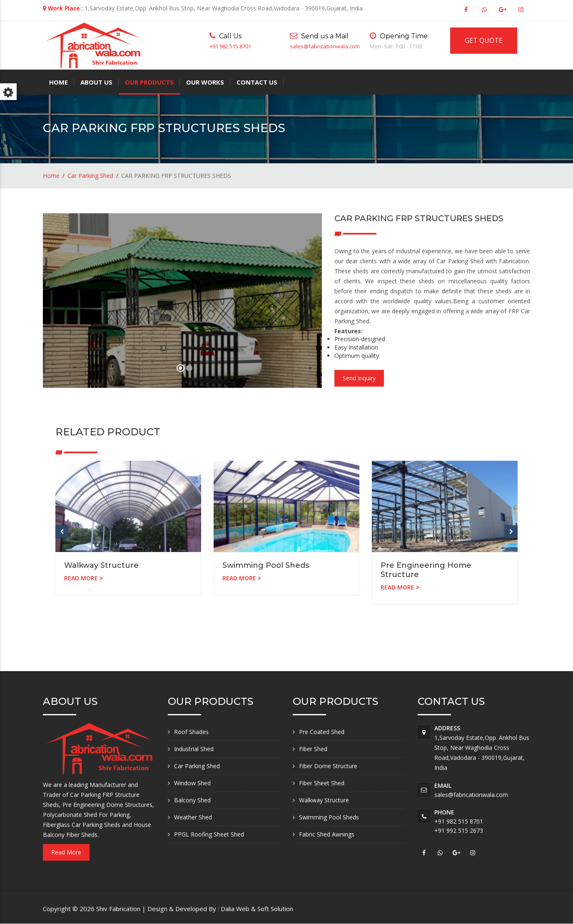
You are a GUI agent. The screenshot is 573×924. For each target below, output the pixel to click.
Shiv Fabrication (119, 909)
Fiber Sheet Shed (322, 783)
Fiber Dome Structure (328, 766)
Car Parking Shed (90, 176)
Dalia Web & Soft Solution (257, 909)
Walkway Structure (101, 565)
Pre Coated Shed (322, 732)
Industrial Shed (194, 749)
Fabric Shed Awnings (327, 834)
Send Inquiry (359, 378)
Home (59, 82)
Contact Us (257, 82)
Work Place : (65, 8)
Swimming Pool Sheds (266, 565)
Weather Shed (193, 817)
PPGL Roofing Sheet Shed (209, 834)
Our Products (149, 82)
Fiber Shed (313, 749)
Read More (66, 852)
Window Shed (192, 783)
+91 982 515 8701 (230, 46)
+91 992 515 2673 (459, 830)
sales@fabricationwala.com (325, 46)
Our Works (205, 82)
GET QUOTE (484, 40)
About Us (96, 82)
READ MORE (83, 578)
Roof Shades (191, 732)
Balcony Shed (192, 800)
